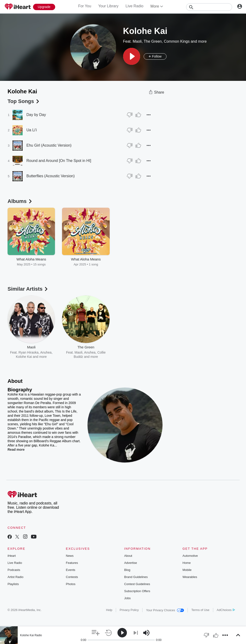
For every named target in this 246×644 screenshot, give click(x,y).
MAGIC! (138, 357)
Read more (16, 450)
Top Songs (24, 101)
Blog (127, 570)
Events (71, 570)
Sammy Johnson (141, 352)
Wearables (190, 577)
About (128, 556)
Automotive (190, 556)
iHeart (12, 556)
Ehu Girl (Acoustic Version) (49, 145)
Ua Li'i (32, 130)
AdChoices (226, 610)
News (70, 556)
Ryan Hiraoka (29, 352)
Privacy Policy (129, 610)
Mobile (187, 570)
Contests (72, 577)
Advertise (131, 563)
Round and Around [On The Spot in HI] (59, 161)
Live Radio (134, 6)
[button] (132, 56)
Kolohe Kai (24, 357)
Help (109, 610)
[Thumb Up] (138, 115)
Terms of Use (200, 610)
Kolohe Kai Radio (31, 635)
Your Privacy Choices (165, 610)
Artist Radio (15, 577)
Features (72, 563)
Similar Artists (28, 289)
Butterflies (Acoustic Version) (51, 176)
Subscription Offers (137, 591)
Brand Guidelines (136, 577)
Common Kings (177, 41)
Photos (71, 584)
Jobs (127, 598)
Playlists (13, 584)
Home (187, 563)
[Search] (209, 7)
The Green (153, 41)
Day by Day (36, 115)
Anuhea (90, 352)
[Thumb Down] (130, 115)
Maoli (137, 41)
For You (85, 6)
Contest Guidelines (137, 584)
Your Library (108, 6)
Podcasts (14, 570)
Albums (20, 201)
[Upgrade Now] (44, 7)
